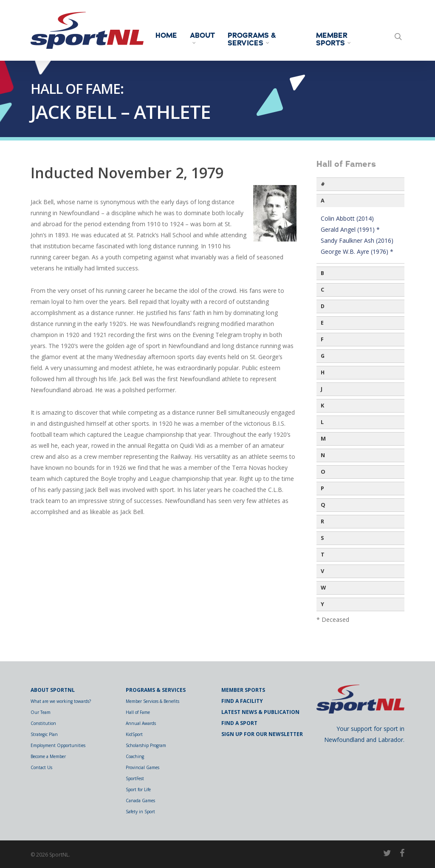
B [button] (322, 273)
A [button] (323, 201)
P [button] (322, 488)
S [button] (322, 538)
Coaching (135, 756)
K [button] (322, 406)
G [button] (323, 356)
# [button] (323, 184)
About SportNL (53, 690)
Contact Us (41, 767)
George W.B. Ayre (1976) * (357, 251)
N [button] (323, 455)
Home (166, 36)
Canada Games (140, 801)
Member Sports (334, 39)
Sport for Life (138, 789)
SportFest (135, 778)
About (202, 38)
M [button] (323, 439)
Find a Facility (242, 701)
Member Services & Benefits (153, 701)
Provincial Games (143, 767)
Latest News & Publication (260, 712)
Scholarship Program (146, 745)
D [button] (323, 306)
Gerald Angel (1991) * (350, 229)
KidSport (134, 734)
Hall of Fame (138, 712)
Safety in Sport (140, 812)
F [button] (322, 339)
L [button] (322, 422)
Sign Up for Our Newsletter (262, 734)
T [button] (323, 555)
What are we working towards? (61, 701)
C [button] (322, 290)
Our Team (41, 712)
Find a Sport (239, 723)
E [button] (322, 323)
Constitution (43, 723)
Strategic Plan (44, 734)
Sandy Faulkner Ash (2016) (357, 240)
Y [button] (322, 604)
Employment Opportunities (58, 745)
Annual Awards (141, 723)
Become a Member (48, 756)
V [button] (322, 571)
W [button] (323, 588)
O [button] (323, 472)
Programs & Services (252, 39)
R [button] (322, 521)
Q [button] (323, 505)
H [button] (323, 372)
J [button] (322, 389)
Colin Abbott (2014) (347, 218)
